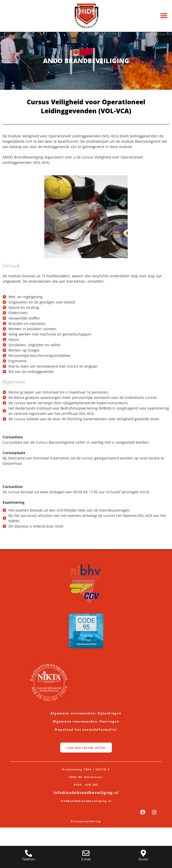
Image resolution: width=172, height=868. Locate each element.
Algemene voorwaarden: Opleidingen (86, 713)
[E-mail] (86, 853)
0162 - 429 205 (86, 785)
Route (143, 859)
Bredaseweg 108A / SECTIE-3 (86, 769)
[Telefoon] (29, 853)
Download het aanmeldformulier (86, 729)
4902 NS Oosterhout (86, 777)
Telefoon (29, 859)
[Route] (143, 853)
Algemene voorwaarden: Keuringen (86, 721)
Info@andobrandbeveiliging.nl (86, 793)
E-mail (86, 859)
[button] (164, 16)
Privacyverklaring (86, 821)
